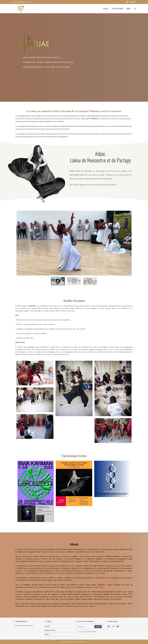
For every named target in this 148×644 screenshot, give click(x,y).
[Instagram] (113, 626)
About (47, 634)
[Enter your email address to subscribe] (89, 627)
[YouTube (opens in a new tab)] (132, 2)
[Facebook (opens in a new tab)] (127, 2)
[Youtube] (118, 626)
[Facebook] (109, 626)
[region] (74, 249)
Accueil (47, 626)
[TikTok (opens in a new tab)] (135, 2)
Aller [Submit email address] (98, 627)
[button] (20, 243)
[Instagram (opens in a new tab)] (130, 2)
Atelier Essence (50, 630)
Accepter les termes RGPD (86, 632)
